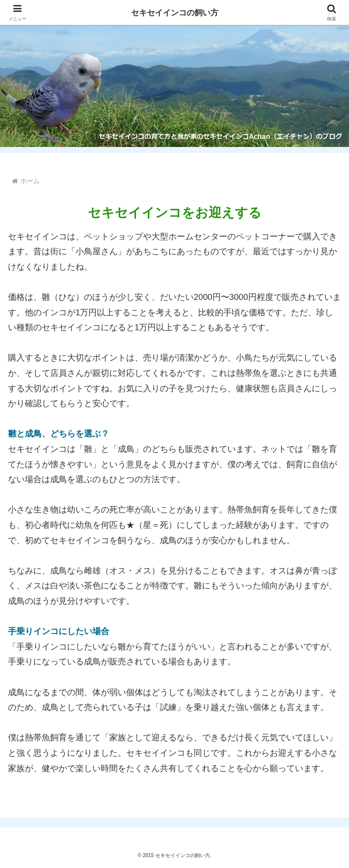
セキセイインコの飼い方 (174, 12)
